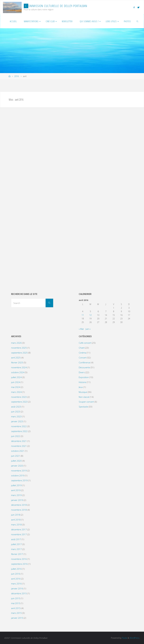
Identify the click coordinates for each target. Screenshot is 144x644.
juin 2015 (16, 598)
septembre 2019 (19, 480)
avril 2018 (16, 520)
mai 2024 (16, 387)
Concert (83, 358)
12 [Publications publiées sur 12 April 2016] (90, 315)
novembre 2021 (19, 446)
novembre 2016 (19, 559)
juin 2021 (16, 456)
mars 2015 (16, 613)
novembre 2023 (19, 397)
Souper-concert (86, 402)
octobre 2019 (18, 475)
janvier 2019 (17, 500)
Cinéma (82, 353)
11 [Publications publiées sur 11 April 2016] (83, 315)
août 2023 (16, 407)
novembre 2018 (19, 510)
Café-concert (85, 343)
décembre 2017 (19, 529)
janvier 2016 (17, 588)
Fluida (124, 638)
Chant (82, 348)
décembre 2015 (19, 593)
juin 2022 (16, 436)
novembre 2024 (19, 367)
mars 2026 (16, 343)
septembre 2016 (19, 564)
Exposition (84, 377)
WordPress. (135, 638)
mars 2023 (16, 416)
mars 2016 (16, 584)
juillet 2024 (16, 377)
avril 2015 (16, 608)
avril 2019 (16, 490)
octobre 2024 (18, 372)
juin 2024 (16, 382)
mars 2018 (16, 525)
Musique (83, 392)
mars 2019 (16, 495)
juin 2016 (16, 574)
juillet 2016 (16, 569)
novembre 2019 (19, 471)
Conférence (85, 362)
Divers (82, 372)
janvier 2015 (17, 618)
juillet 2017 (16, 544)
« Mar (81, 329)
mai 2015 (16, 603)
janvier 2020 (17, 466)
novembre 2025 (19, 348)
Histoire (82, 382)
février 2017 (17, 554)
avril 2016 (16, 579)
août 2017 (16, 539)
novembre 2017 (19, 534)
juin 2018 (16, 515)
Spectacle (83, 407)
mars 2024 (16, 392)
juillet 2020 (16, 461)
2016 (16, 76)
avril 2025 (16, 358)
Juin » (88, 329)
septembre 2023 (19, 402)
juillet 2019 (16, 485)
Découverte (84, 367)
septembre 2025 (19, 353)
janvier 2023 (17, 421)
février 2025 (17, 362)
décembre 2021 (19, 441)
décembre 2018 (19, 505)
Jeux (81, 387)
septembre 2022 (19, 431)
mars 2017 (16, 549)
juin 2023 (16, 412)
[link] (138, 21)
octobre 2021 (18, 451)
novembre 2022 (19, 426)
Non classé (84, 397)
